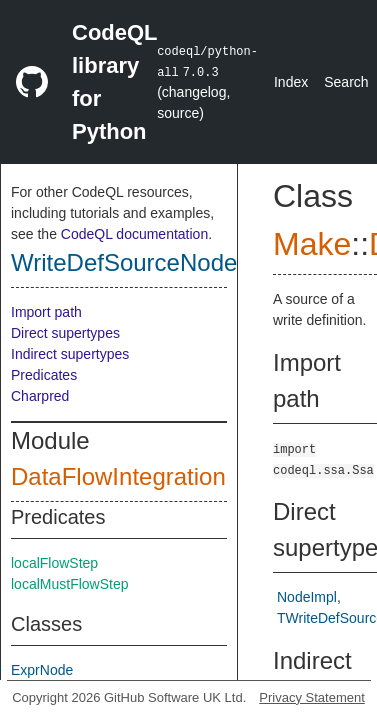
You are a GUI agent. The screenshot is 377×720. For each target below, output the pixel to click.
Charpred (40, 396)
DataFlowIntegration (118, 476)
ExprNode (42, 670)
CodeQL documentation (134, 234)
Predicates (44, 375)
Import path (46, 312)
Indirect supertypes (70, 354)
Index (291, 82)
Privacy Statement (312, 697)
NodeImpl (307, 597)
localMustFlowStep (70, 584)
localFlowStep (54, 563)
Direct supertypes (65, 333)
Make (312, 244)
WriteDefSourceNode (124, 262)
